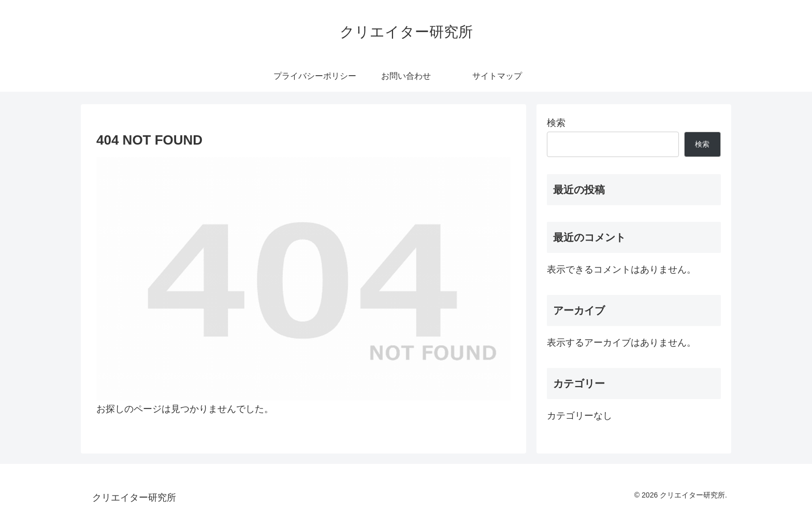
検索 (556, 123)
